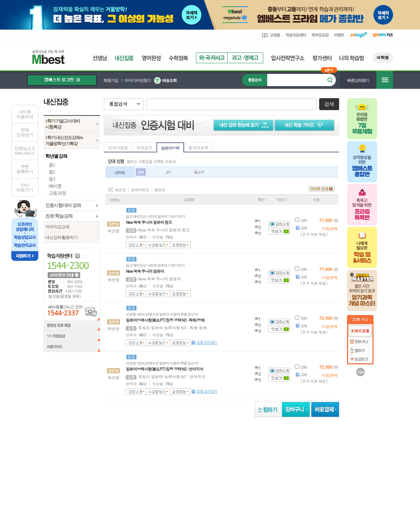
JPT (168, 172)
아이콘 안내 (321, 189)
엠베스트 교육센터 (253, 468)
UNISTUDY (313, 448)
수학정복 (178, 58)
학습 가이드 (305, 125)
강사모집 (168, 468)
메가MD (353, 448)
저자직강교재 (57, 227)
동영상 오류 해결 (72, 326)
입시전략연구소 (288, 58)
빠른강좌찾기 (358, 81)
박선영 (113, 231)
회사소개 (121, 468)
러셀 (138, 448)
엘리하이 (63, 448)
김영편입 (271, 448)
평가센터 (322, 58)
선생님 (100, 58)
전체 (140, 172)
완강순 (160, 190)
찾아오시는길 (218, 468)
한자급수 (144, 148)
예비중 (55, 186)
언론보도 (145, 468)
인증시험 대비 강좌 (63, 205)
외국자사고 (212, 58)
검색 (329, 104)
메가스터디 (102, 448)
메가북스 (228, 448)
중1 (52, 165)
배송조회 (169, 81)
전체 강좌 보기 (25, 132)
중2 (52, 172)
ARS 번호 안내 (64, 275)
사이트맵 (285, 468)
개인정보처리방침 (338, 468)
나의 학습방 (352, 58)
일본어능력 (170, 148)
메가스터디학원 (179, 448)
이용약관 (308, 468)
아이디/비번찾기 (138, 81)
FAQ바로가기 (25, 187)
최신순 (121, 190)
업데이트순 (140, 190)
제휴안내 (191, 468)
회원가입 (111, 81)
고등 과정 (57, 193)
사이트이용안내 (25, 114)
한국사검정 (118, 148)
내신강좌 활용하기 (61, 237)
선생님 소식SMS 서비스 (25, 151)
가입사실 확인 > (325, 508)
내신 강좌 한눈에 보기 (242, 125)
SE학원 (383, 58)
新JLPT (199, 172)
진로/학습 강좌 (59, 216)
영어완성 (151, 58)
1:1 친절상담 (72, 336)
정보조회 (96, 484)
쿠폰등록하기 (25, 169)
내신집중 (124, 58)
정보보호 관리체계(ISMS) (297, 489)
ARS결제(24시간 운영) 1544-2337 (72, 311)
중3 (52, 179)
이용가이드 (72, 347)
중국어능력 (198, 148)
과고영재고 (245, 58)
